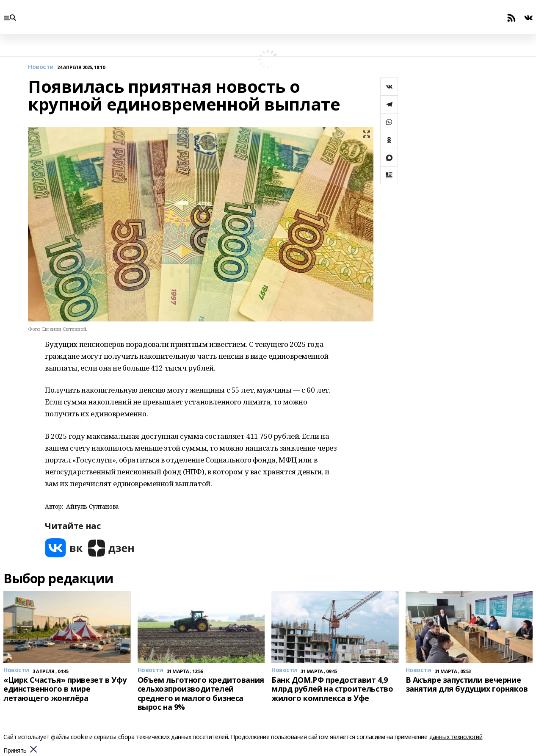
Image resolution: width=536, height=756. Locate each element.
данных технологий (456, 737)
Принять (15, 751)
